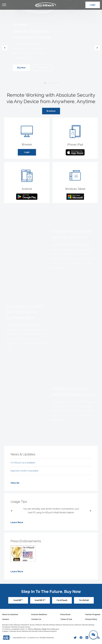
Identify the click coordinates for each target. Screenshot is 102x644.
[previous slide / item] (5, 48)
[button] (45, 83)
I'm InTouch (62, 600)
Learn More (17, 522)
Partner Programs (93, 614)
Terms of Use (66, 619)
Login (93, 5)
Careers (6, 619)
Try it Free (43, 68)
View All (15, 483)
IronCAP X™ (40, 600)
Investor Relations (39, 614)
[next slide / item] (97, 48)
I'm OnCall (84, 600)
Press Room (65, 614)
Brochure (51, 111)
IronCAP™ (18, 600)
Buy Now (21, 68)
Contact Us (36, 619)
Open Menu (4, 5)
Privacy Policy (91, 619)
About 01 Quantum (10, 614)
